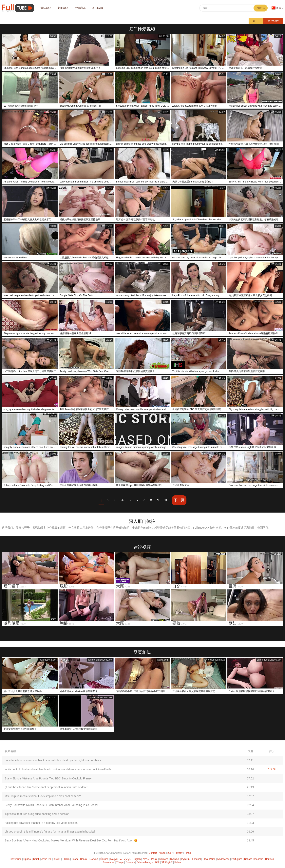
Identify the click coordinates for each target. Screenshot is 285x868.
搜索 (259, 8)
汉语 (157, 862)
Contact (153, 853)
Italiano (178, 862)
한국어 (57, 859)
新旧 (256, 21)
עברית (146, 859)
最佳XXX (46, 8)
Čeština (104, 859)
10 (166, 500)
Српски (27, 859)
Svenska (175, 859)
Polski (154, 859)
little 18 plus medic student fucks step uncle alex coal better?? (43, 796)
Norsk (36, 859)
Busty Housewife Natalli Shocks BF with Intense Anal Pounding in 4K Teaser (52, 805)
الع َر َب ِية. (125, 859)
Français (130, 862)
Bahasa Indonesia (254, 859)
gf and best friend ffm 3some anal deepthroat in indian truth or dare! (46, 787)
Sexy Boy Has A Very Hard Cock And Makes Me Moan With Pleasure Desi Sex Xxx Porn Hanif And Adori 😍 (71, 840)
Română (164, 859)
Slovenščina (209, 859)
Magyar (114, 859)
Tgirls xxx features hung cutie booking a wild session (37, 814)
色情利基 (82, 8)
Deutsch (270, 859)
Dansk (84, 859)
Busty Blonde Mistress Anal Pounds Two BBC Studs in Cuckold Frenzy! (49, 778)
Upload (100, 8)
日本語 (66, 859)
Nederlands (223, 859)
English (137, 859)
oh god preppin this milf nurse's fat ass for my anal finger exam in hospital (50, 832)
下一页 (179, 500)
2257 (170, 853)
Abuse (162, 853)
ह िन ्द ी (167, 862)
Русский (186, 859)
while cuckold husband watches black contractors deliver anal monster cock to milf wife (58, 769)
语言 (276, 8)
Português (237, 859)
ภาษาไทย (46, 859)
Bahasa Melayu (145, 862)
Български (109, 862)
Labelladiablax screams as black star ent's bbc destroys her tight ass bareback (53, 760)
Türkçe (120, 862)
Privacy (179, 853)
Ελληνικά (94, 859)
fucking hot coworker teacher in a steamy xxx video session (41, 823)
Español (196, 859)
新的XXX (64, 8)
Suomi (75, 859)
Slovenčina (16, 859)
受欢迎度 (273, 21)
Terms (188, 853)
